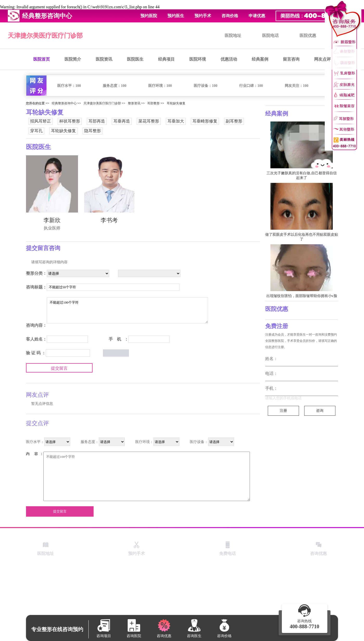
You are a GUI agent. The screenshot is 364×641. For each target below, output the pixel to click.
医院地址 (233, 36)
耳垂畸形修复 (205, 121)
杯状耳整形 (70, 121)
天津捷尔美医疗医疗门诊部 (45, 36)
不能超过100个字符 (127, 310)
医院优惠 (308, 36)
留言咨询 (291, 59)
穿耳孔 (36, 131)
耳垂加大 (176, 121)
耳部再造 (97, 121)
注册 (283, 411)
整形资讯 (134, 103)
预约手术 (203, 16)
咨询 (320, 411)
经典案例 (260, 59)
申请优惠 (257, 16)
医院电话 (270, 36)
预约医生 (176, 16)
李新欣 (52, 220)
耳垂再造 (122, 121)
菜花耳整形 (149, 121)
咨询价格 (230, 16)
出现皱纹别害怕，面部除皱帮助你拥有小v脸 (302, 296)
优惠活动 (229, 59)
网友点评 (322, 59)
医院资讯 (104, 59)
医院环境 (198, 59)
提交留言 (59, 368)
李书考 (109, 220)
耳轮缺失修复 (176, 103)
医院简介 (73, 59)
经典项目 (166, 59)
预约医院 (149, 16)
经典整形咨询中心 (64, 103)
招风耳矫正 (41, 121)
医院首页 (42, 59)
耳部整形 (153, 103)
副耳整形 (234, 121)
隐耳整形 (93, 131)
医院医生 (135, 59)
